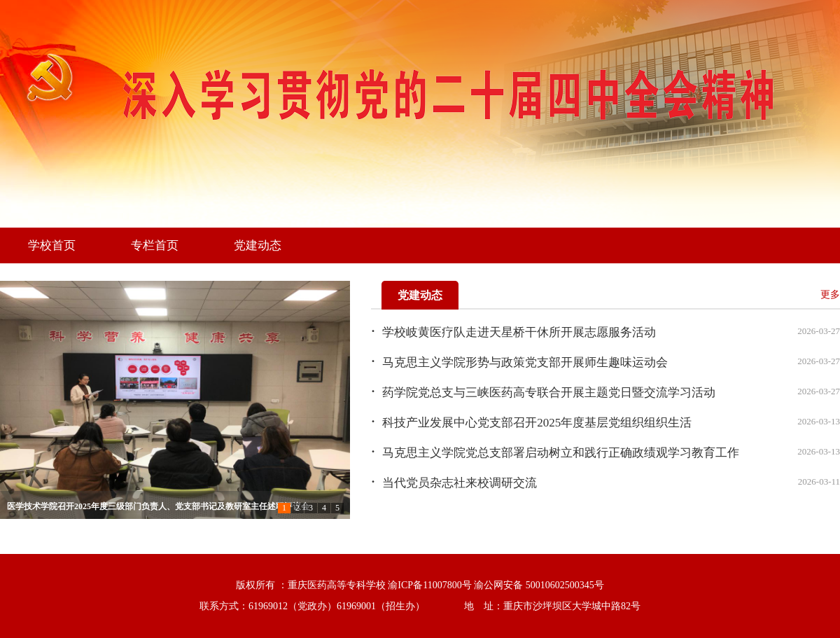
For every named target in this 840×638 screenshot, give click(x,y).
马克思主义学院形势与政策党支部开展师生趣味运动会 (525, 362)
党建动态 (258, 245)
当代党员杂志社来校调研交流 (460, 483)
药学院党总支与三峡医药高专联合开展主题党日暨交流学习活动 (549, 393)
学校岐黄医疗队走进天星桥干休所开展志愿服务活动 (519, 332)
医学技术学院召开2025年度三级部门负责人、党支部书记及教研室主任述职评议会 (158, 506)
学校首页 (52, 245)
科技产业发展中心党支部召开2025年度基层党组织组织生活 (537, 423)
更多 (830, 294)
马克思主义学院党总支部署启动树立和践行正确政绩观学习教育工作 (561, 453)
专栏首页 (155, 245)
